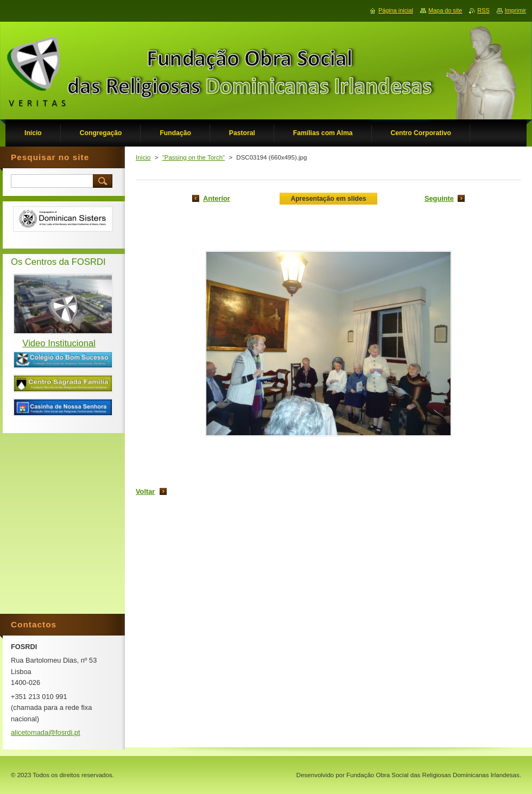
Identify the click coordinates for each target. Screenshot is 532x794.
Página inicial (396, 10)
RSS (483, 10)
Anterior (217, 198)
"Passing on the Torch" (194, 157)
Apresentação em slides (328, 199)
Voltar (145, 491)
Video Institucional (59, 343)
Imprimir (515, 10)
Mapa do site (445, 10)
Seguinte (439, 198)
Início (143, 157)
